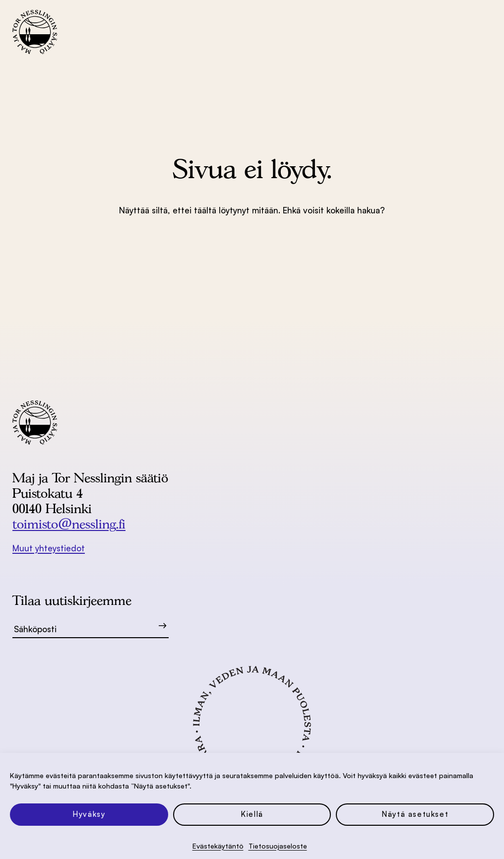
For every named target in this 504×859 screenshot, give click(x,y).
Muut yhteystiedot (49, 548)
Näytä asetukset (415, 814)
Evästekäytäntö (218, 846)
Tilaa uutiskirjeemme (72, 600)
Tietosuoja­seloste (278, 846)
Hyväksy (89, 814)
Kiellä (252, 814)
